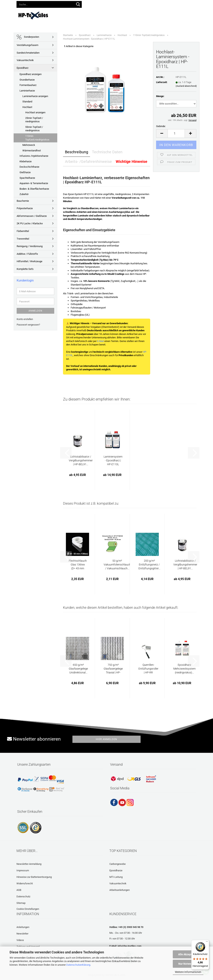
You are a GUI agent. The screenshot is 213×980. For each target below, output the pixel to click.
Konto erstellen (25, 319)
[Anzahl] (176, 133)
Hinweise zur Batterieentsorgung (34, 877)
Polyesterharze (25, 208)
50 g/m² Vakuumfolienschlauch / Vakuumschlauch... (117, 565)
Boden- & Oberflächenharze (34, 189)
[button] (116, 4)
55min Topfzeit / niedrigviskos (34, 129)
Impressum (23, 870)
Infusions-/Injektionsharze (34, 156)
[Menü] (207, 942)
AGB (19, 890)
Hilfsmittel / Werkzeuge (29, 261)
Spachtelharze (27, 178)
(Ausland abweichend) (186, 86)
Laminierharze (27, 91)
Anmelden (35, 311)
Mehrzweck (29, 145)
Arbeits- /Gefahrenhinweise (88, 162)
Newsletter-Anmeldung (29, 864)
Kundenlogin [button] (133, 4)
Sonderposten (28, 37)
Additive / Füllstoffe (27, 254)
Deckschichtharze (29, 167)
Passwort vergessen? (28, 325)
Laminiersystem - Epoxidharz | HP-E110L (113, 460)
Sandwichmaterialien (28, 53)
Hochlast (27, 107)
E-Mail (100, 341)
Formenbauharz (28, 85)
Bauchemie (23, 201)
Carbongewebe (118, 864)
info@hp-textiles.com (129, 946)
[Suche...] (78, 5)
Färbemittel (23, 231)
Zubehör (24, 194)
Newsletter (22, 934)
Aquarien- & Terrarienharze (34, 183)
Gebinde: (161, 126)
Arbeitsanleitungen (120, 890)
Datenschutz (23, 896)
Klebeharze (26, 161)
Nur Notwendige (188, 964)
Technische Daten (107, 152)
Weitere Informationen (188, 972)
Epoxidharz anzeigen (31, 74)
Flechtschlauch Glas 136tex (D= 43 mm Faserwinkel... (78, 565)
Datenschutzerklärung (78, 965)
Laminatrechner (184, 15)
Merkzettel (154, 4)
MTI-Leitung (116, 877)
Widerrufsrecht (25, 883)
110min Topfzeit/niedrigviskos (37, 138)
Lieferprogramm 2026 (88, 15)
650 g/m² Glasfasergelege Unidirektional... (78, 669)
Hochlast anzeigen (35, 112)
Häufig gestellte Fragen (154, 15)
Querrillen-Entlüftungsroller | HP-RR (148, 669)
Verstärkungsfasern (27, 45)
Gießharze (25, 172)
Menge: (160, 96)
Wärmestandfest (32, 151)
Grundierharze (27, 80)
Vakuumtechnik (25, 60)
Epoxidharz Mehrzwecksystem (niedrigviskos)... (184, 669)
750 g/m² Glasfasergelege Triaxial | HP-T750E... (113, 669)
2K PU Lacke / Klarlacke (30, 223)
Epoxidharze (116, 870)
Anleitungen (114, 15)
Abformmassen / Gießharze (32, 216)
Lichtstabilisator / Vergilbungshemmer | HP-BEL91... (81, 460)
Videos (130, 15)
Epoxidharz (23, 68)
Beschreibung (77, 152)
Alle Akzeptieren (188, 954)
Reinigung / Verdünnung (30, 246)
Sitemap (21, 903)
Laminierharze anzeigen (35, 96)
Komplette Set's (25, 269)
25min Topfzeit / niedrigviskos (34, 120)
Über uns (204, 15)
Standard (27, 102)
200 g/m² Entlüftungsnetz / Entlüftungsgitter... (149, 565)
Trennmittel (23, 239)
